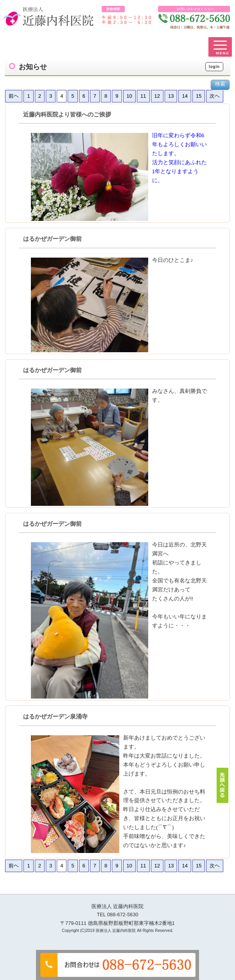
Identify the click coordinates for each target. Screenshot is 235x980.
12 (157, 96)
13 (171, 96)
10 (129, 96)
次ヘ (215, 96)
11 (143, 96)
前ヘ (14, 96)
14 (185, 96)
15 (199, 96)
